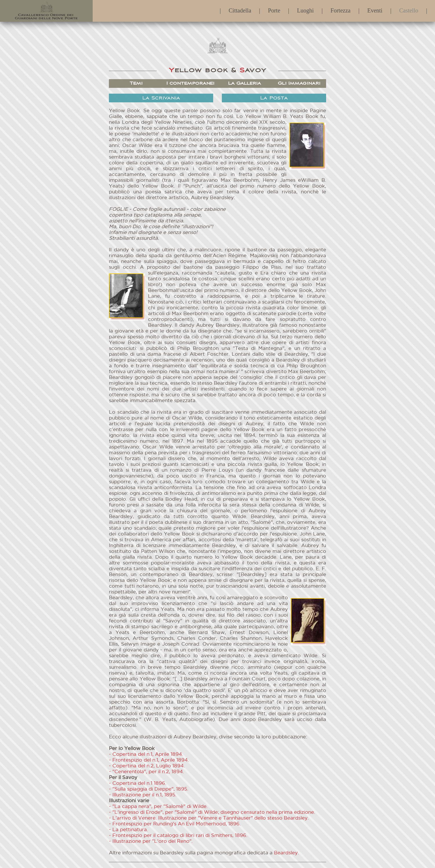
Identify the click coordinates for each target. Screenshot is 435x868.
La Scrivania (161, 98)
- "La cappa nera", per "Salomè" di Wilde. (158, 807)
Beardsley (286, 853)
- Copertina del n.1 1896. (138, 783)
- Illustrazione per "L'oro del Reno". (151, 841)
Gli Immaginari (299, 83)
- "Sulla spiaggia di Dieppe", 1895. (149, 789)
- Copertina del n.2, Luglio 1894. (147, 766)
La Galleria (245, 83)
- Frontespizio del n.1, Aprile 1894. (149, 760)
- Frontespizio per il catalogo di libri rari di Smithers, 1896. (178, 836)
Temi (136, 83)
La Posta (274, 98)
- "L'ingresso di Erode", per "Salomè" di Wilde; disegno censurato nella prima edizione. (212, 812)
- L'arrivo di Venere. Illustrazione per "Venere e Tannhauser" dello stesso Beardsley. (209, 818)
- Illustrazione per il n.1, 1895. (143, 795)
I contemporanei (190, 83)
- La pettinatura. (128, 830)
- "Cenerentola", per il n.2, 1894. (146, 772)
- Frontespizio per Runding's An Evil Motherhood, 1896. (175, 824)
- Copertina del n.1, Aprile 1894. (146, 754)
